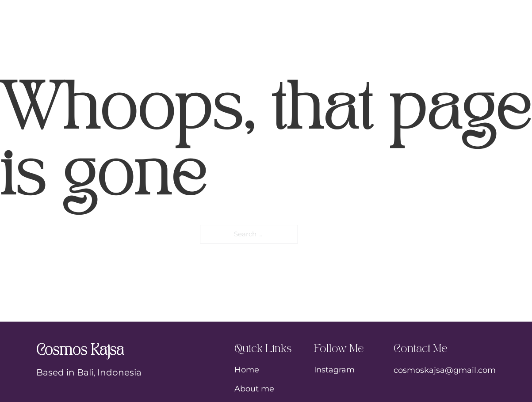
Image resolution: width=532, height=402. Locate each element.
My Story (187, 12)
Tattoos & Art (279, 12)
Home (118, 12)
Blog (416, 12)
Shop (360, 12)
